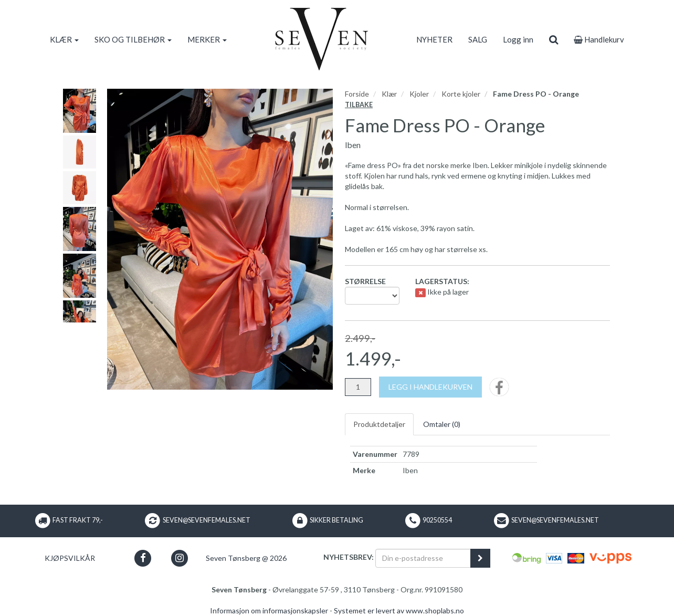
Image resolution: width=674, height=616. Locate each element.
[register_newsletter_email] (480, 558)
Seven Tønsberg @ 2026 (246, 558)
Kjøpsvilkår (70, 558)
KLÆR (64, 39)
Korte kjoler (461, 94)
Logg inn (518, 39)
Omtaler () (442, 424)
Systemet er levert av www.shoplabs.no (399, 610)
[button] (143, 558)
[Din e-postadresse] (423, 558)
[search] (554, 39)
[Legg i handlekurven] (430, 387)
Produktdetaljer (379, 424)
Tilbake (359, 105)
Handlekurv (599, 39)
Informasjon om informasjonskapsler (269, 610)
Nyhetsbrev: (349, 557)
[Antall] (358, 387)
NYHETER (434, 39)
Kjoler (419, 94)
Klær (389, 94)
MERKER (207, 39)
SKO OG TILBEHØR (133, 39)
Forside (357, 94)
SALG (478, 39)
